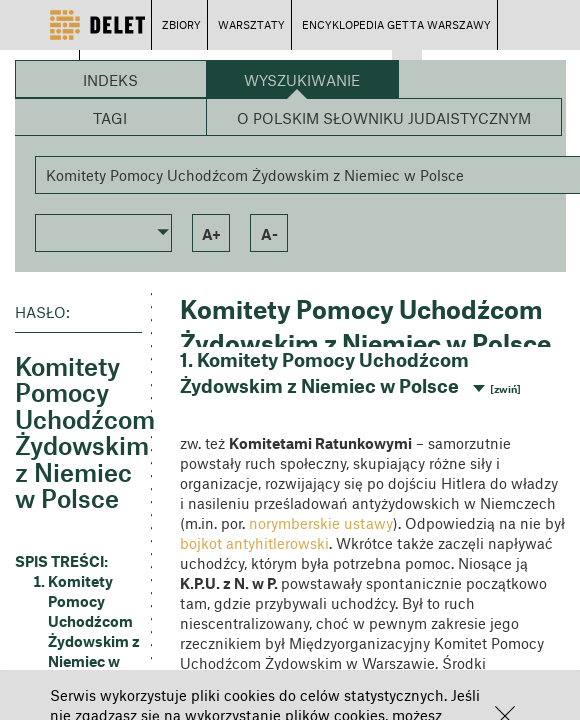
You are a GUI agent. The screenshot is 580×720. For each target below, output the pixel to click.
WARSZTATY (251, 24)
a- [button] (269, 234)
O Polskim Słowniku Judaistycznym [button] (384, 118)
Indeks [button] (110, 80)
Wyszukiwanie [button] (302, 80)
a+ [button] (211, 234)
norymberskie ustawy (321, 523)
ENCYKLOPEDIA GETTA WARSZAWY (396, 24)
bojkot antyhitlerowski (254, 543)
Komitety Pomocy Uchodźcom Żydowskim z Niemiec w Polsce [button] (94, 631)
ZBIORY (181, 24)
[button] (104, 231)
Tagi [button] (110, 118)
